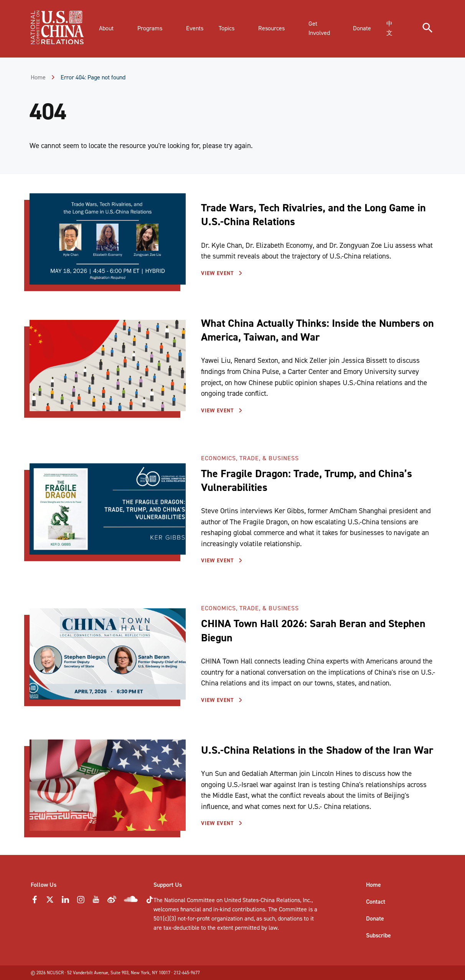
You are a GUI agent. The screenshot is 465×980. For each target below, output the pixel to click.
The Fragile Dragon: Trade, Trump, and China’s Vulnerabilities (307, 480)
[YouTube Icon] (96, 902)
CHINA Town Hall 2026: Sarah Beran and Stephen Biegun (313, 630)
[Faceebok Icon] (35, 902)
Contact (376, 902)
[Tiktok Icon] (150, 902)
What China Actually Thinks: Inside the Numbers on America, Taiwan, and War (317, 330)
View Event (218, 273)
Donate (375, 918)
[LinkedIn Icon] (65, 902)
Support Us (168, 885)
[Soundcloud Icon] (131, 900)
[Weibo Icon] (112, 902)
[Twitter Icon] (50, 902)
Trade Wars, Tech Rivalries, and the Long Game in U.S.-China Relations (313, 215)
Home (38, 77)
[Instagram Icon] (81, 902)
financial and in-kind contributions (223, 909)
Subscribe (378, 935)
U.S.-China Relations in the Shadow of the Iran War (317, 750)
